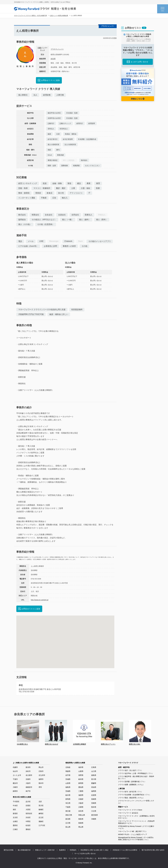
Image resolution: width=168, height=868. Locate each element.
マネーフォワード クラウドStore (130, 810)
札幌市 (15, 767)
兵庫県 (81, 807)
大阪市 (28, 783)
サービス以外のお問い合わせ (85, 853)
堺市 (40, 787)
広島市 (41, 771)
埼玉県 (68, 803)
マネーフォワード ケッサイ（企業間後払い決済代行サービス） (136, 817)
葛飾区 (41, 821)
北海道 (68, 767)
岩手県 (68, 775)
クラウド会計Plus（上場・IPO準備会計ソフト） (136, 773)
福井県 (81, 767)
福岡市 (41, 779)
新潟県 (68, 819)
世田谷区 (29, 813)
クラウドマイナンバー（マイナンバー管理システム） (136, 802)
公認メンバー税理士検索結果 (59, 16)
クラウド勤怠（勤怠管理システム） (131, 798)
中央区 (15, 806)
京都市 (28, 779)
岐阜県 (81, 779)
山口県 (94, 771)
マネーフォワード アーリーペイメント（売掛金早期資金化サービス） (136, 822)
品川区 (28, 802)
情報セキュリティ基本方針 (45, 850)
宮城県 (68, 779)
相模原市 (29, 787)
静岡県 (81, 783)
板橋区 (41, 810)
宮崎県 (94, 803)
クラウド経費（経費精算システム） (131, 785)
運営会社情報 (9, 850)
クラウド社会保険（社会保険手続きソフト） (135, 795)
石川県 (68, 823)
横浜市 (15, 783)
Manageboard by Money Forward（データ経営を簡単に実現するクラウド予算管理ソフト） (136, 839)
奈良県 (53, 59)
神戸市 (28, 791)
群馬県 (68, 799)
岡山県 (81, 827)
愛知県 (81, 787)
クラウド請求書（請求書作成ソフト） (132, 782)
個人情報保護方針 (24, 850)
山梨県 (81, 771)
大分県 (94, 811)
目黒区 (28, 806)
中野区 (28, 821)
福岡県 (94, 791)
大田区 (28, 810)
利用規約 (73, 850)
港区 (14, 810)
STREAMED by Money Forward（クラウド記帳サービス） (136, 827)
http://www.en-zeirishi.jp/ (40, 600)
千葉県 (68, 807)
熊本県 (94, 807)
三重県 (81, 791)
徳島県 (94, 775)
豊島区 (28, 829)
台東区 (15, 821)
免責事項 (62, 850)
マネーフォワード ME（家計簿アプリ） (133, 831)
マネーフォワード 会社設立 (128, 813)
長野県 (81, 775)
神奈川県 (69, 815)
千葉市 (15, 779)
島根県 (81, 823)
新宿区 (15, 813)
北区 (40, 802)
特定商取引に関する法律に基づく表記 (94, 850)
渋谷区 (28, 817)
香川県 (94, 779)
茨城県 (68, 791)
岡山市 (41, 767)
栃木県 (68, 795)
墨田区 (15, 825)
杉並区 (28, 825)
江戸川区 (42, 825)
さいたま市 (17, 775)
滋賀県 (81, 795)
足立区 (41, 817)
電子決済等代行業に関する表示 (153, 850)
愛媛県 (94, 783)
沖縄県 (94, 819)
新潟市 (28, 767)
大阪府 (81, 803)
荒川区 (41, 806)
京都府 (81, 799)
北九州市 (42, 775)
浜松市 (28, 771)
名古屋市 (29, 775)
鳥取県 (81, 819)
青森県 (68, 771)
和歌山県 (82, 815)
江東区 (15, 829)
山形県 (68, 783)
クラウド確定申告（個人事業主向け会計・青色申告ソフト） (136, 777)
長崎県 (94, 799)
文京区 (15, 817)
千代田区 (16, 802)
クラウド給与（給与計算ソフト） (130, 792)
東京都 (68, 811)
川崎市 (15, 787)
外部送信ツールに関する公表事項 (125, 850)
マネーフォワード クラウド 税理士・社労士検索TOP (31, 16)
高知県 (94, 787)
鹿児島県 (94, 815)
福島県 (68, 787)
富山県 (68, 827)
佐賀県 (94, 795)
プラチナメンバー (57, 49)
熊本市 (41, 783)
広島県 (94, 767)
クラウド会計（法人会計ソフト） (130, 770)
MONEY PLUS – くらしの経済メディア (133, 834)
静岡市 (15, 791)
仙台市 (15, 771)
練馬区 (41, 813)
